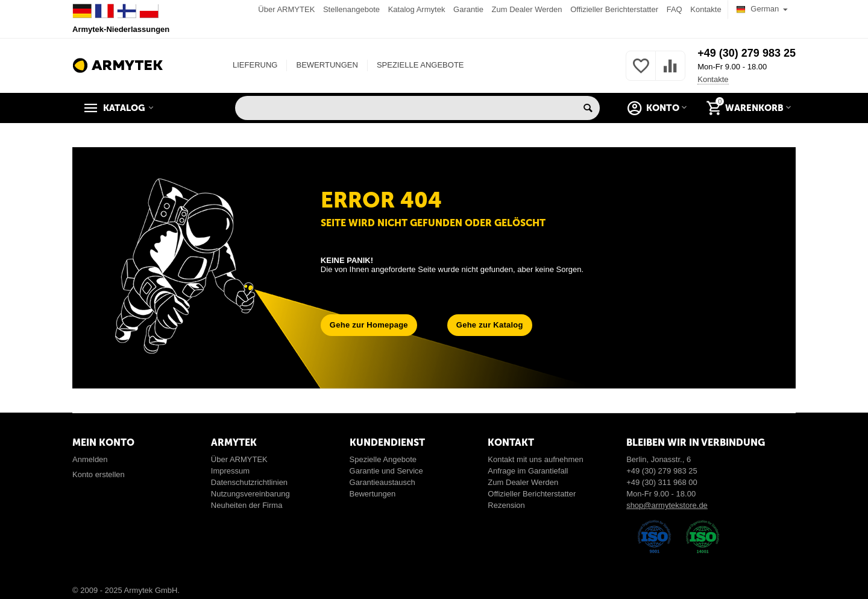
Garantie (468, 9)
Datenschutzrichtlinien (249, 482)
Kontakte (706, 9)
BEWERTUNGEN (327, 65)
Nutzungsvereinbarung (250, 494)
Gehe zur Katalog (490, 325)
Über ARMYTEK (286, 9)
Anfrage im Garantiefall (528, 471)
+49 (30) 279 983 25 (747, 53)
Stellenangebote (351, 9)
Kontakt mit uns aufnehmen (535, 459)
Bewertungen (373, 494)
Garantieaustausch (382, 482)
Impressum (230, 471)
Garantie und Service (386, 471)
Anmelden (90, 459)
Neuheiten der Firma (247, 505)
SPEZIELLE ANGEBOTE (420, 65)
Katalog (124, 108)
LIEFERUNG (255, 65)
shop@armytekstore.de (667, 505)
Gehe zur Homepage (369, 325)
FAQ (675, 9)
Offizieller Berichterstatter (614, 9)
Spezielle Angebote (383, 459)
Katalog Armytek (417, 9)
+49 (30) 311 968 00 (662, 482)
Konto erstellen (99, 474)
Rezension (506, 505)
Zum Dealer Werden (527, 9)
